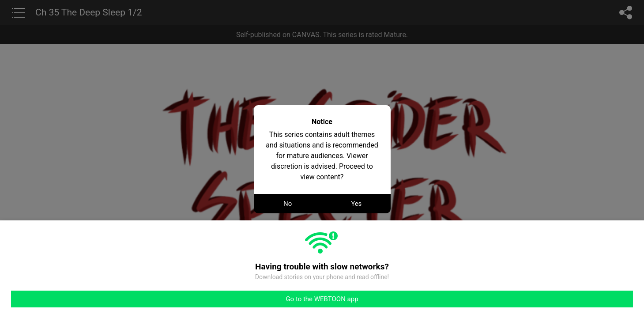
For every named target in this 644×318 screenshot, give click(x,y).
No (288, 204)
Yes (356, 204)
